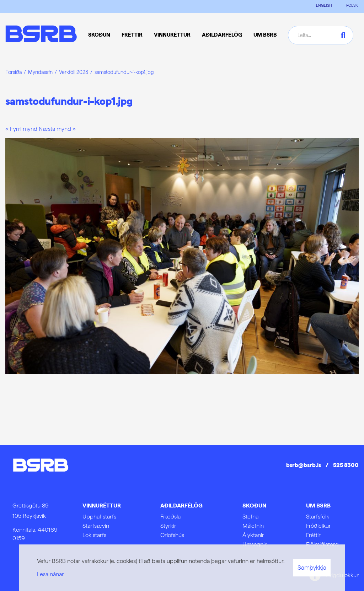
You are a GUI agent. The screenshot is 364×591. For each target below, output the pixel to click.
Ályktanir (253, 535)
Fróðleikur (318, 526)
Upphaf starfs (99, 517)
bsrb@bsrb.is (304, 465)
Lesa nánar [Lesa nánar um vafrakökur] (50, 574)
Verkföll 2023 (74, 72)
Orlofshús (172, 535)
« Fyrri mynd (21, 129)
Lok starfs (94, 535)
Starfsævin (96, 526)
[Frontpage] (41, 35)
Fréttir (313, 535)
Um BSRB (318, 506)
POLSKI (352, 6)
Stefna (250, 517)
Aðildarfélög (181, 506)
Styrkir (168, 526)
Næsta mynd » (57, 129)
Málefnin (253, 526)
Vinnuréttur (102, 506)
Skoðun (254, 506)
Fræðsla (170, 517)
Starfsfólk (318, 517)
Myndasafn (40, 72)
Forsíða (14, 72)
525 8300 (346, 465)
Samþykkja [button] (312, 568)
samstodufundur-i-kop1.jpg (124, 72)
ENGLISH (324, 6)
